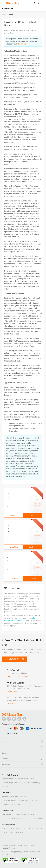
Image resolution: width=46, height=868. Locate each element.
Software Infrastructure (28, 800)
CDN (23, 779)
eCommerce (25, 783)
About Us (13, 845)
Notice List (6, 848)
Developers (6, 818)
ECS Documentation (19, 797)
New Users (18, 804)
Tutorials (28, 818)
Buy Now (32, 515)
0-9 (22, 832)
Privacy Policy (23, 845)
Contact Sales (22, 677)
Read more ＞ (23, 44)
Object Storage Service (10, 783)
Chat (9, 677)
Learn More (14, 515)
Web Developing (17, 818)
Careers (5, 845)
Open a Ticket (12, 692)
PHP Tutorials (38, 818)
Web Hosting (35, 783)
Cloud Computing (19, 814)
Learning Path (7, 804)
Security (5, 786)
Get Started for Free (14, 659)
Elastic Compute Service (11, 779)
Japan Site (6, 797)
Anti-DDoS (30, 779)
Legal (32, 845)
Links (14, 848)
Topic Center (7, 814)
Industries (31, 814)
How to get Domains (10, 800)
